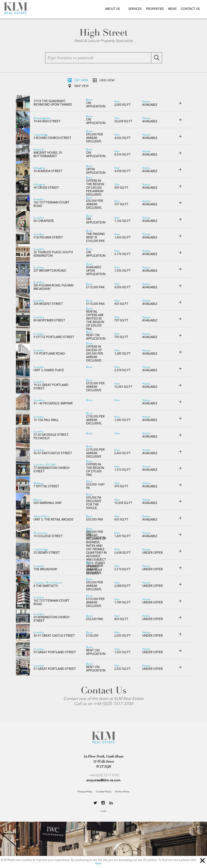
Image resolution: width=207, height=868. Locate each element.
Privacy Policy (85, 792)
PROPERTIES (155, 9)
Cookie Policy (104, 792)
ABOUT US (112, 9)
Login (103, 811)
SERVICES (135, 9)
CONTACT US (190, 9)
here (98, 864)
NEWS (172, 9)
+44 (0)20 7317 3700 (104, 775)
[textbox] (104, 58)
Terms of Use (122, 792)
